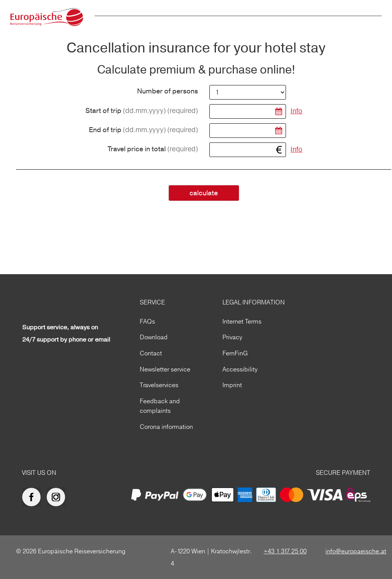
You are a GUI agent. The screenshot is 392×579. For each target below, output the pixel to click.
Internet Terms (242, 321)
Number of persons (167, 92)
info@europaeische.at (356, 551)
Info (296, 111)
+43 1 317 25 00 (285, 551)
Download (154, 337)
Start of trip (142, 111)
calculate (204, 193)
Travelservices (159, 385)
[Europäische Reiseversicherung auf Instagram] (58, 497)
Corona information (166, 427)
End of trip (143, 130)
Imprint (232, 385)
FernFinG (235, 353)
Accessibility (240, 369)
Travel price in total (153, 149)
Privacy (232, 337)
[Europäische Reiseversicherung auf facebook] (33, 497)
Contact (151, 353)
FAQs (147, 321)
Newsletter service (165, 369)
